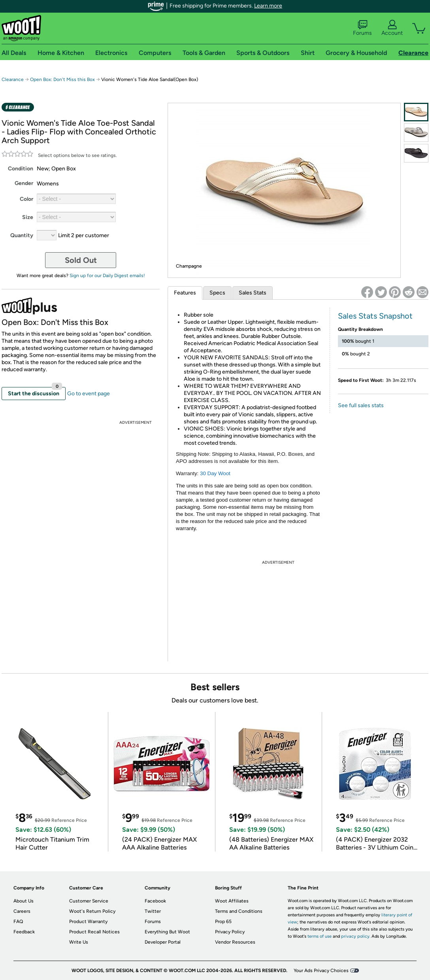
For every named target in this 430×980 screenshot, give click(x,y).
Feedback (24, 932)
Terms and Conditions (239, 911)
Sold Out (81, 260)
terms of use (320, 936)
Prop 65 (223, 921)
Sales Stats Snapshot (375, 316)
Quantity (22, 235)
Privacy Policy (230, 932)
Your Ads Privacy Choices (321, 971)
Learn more (268, 6)
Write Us (79, 942)
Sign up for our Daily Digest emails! (107, 276)
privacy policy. (356, 936)
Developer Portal (163, 942)
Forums (362, 28)
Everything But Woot (167, 932)
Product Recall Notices (94, 932)
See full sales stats (361, 405)
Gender (24, 183)
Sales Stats (253, 293)
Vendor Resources (235, 942)
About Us (24, 901)
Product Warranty (88, 921)
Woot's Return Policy (92, 911)
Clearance (13, 79)
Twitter (153, 911)
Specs (217, 293)
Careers (22, 911)
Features (185, 293)
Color (26, 199)
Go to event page (89, 394)
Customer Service (89, 901)
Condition (21, 169)
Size (28, 217)
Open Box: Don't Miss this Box (62, 79)
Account (392, 28)
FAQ (18, 921)
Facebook (155, 901)
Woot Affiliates (232, 901)
